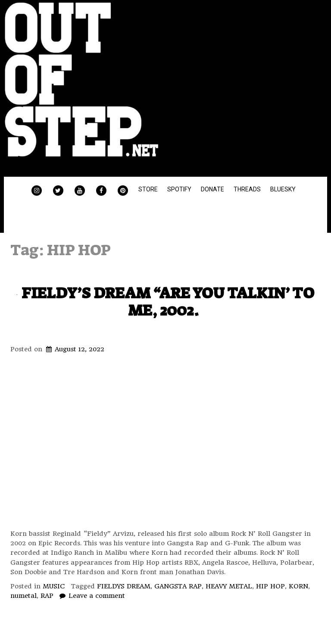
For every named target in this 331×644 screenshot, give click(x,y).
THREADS (247, 189)
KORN (298, 586)
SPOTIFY (179, 189)
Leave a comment (97, 596)
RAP (47, 596)
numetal (23, 596)
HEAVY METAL (229, 586)
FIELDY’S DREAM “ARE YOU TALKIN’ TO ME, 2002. (168, 302)
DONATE (212, 189)
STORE (148, 189)
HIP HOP (270, 586)
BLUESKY (283, 189)
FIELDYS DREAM (124, 586)
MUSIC (54, 586)
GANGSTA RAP (178, 586)
